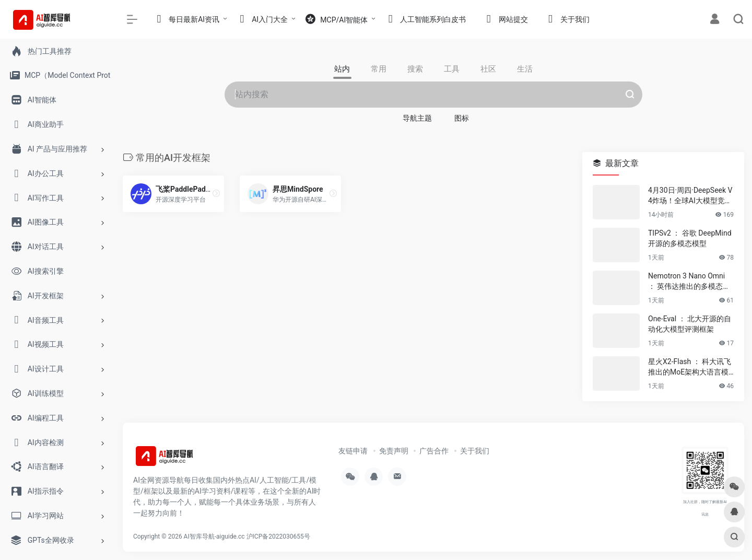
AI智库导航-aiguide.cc (214, 536)
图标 (462, 118)
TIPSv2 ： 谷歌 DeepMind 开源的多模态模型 (690, 238)
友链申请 (353, 451)
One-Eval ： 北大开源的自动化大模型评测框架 (690, 324)
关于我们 (475, 451)
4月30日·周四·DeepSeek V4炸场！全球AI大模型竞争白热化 (690, 196)
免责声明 (394, 451)
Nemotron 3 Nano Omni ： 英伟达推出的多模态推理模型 (689, 282)
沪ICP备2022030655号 (278, 536)
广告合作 (434, 451)
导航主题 (417, 118)
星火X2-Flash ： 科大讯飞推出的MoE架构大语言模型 (690, 367)
